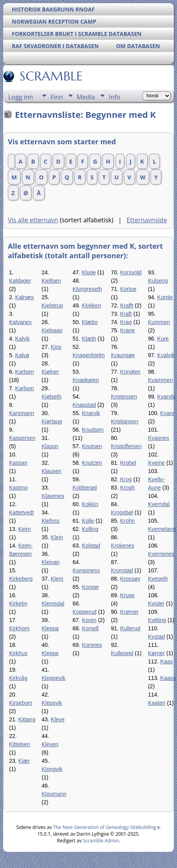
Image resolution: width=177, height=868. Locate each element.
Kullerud (130, 628)
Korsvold (131, 272)
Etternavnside (147, 220)
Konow (90, 587)
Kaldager (20, 281)
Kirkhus (18, 653)
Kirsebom (21, 703)
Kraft (126, 314)
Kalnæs (25, 297)
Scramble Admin (101, 841)
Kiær (24, 761)
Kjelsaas (52, 330)
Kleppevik (54, 678)
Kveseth (158, 579)
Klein (57, 537)
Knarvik (91, 413)
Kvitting (157, 620)
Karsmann (22, 413)
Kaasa (168, 678)
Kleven (50, 744)
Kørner (156, 653)
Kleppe (50, 653)
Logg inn (21, 97)
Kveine (156, 463)
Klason (50, 446)
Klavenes (53, 496)
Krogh (127, 488)
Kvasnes (159, 438)
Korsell (90, 628)
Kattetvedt (21, 512)
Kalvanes (20, 322)
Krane (127, 330)
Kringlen (130, 372)
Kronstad (122, 570)
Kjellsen (51, 281)
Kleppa (50, 628)
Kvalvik (166, 355)
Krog (126, 479)
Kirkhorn (19, 628)
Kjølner (50, 372)
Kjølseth (52, 397)
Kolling (90, 529)
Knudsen (93, 430)
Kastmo (18, 488)
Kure (163, 339)
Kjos (56, 347)
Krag (126, 322)
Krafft (126, 305)
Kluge (89, 272)
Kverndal (159, 504)
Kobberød (85, 488)
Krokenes (123, 546)
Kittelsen (20, 744)
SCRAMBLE (51, 76)
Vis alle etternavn (33, 220)
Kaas (166, 661)
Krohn (127, 521)
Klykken (91, 305)
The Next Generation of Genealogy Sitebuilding (105, 827)
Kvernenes (161, 554)
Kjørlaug (52, 421)
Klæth (89, 339)
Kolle (88, 521)
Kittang (27, 719)
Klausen (52, 471)
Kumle (165, 297)
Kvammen (160, 380)
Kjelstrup (52, 305)
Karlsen (25, 372)
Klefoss (51, 521)
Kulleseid (122, 653)
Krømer (129, 612)
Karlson (25, 388)
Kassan (18, 463)
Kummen (159, 322)
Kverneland (162, 529)
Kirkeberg (21, 579)
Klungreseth (88, 289)
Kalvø (22, 355)
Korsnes (92, 645)
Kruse (127, 595)
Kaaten (157, 703)
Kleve (58, 719)
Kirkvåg (18, 678)
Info (114, 97)
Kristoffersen (126, 446)
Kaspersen (22, 438)
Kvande (167, 397)
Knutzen (92, 463)
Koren (89, 620)
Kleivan (51, 562)
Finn (57, 97)
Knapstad (84, 405)
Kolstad (91, 546)
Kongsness (86, 570)
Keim (24, 529)
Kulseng (158, 281)
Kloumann (54, 794)
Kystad (156, 637)
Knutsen (92, 446)
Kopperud (85, 612)
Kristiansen (124, 421)
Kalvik (23, 339)
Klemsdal (53, 604)
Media (86, 97)
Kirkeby (18, 604)
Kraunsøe (123, 355)
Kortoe (128, 289)
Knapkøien (86, 380)
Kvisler (156, 604)
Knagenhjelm (89, 355)
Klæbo (90, 322)
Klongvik (52, 769)
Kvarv (167, 413)
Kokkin (90, 504)
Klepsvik (52, 703)
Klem (57, 579)
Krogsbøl (122, 512)
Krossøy (130, 579)
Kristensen (124, 397)
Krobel (128, 463)
